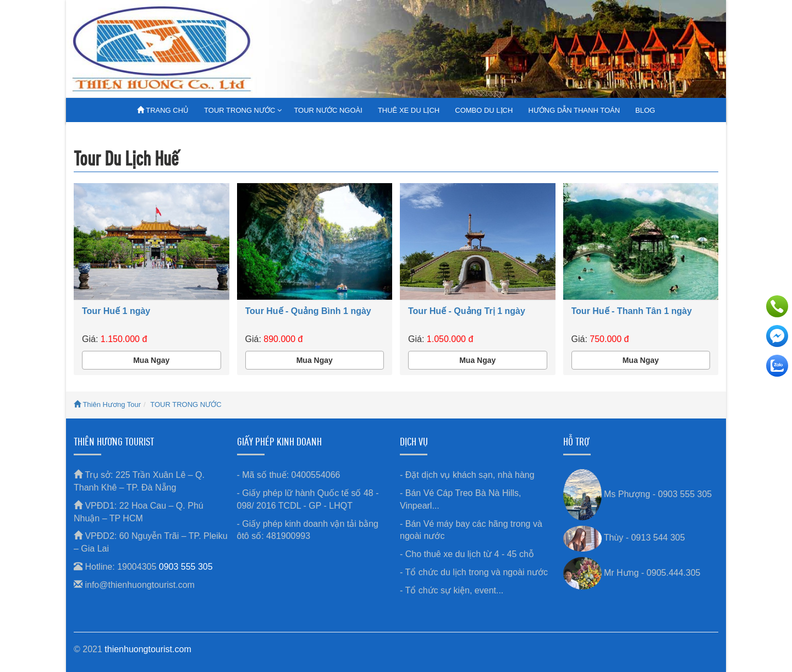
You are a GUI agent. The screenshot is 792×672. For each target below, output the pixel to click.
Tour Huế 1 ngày (116, 311)
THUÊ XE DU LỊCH (409, 110)
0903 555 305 (186, 567)
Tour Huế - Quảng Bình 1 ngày (308, 311)
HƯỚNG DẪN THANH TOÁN (574, 110)
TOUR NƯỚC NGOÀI (328, 110)
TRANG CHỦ (163, 110)
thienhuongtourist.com (148, 649)
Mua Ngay (151, 360)
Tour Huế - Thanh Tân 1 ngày (632, 311)
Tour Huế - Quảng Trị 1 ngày (467, 311)
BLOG (645, 110)
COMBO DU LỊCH (484, 110)
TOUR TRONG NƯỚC (240, 110)
